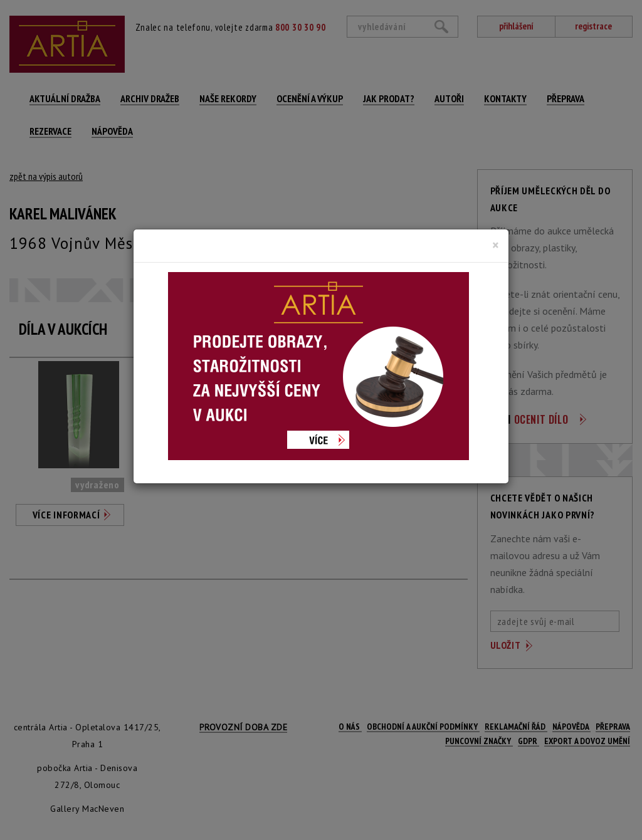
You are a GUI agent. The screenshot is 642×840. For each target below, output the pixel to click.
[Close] (496, 245)
